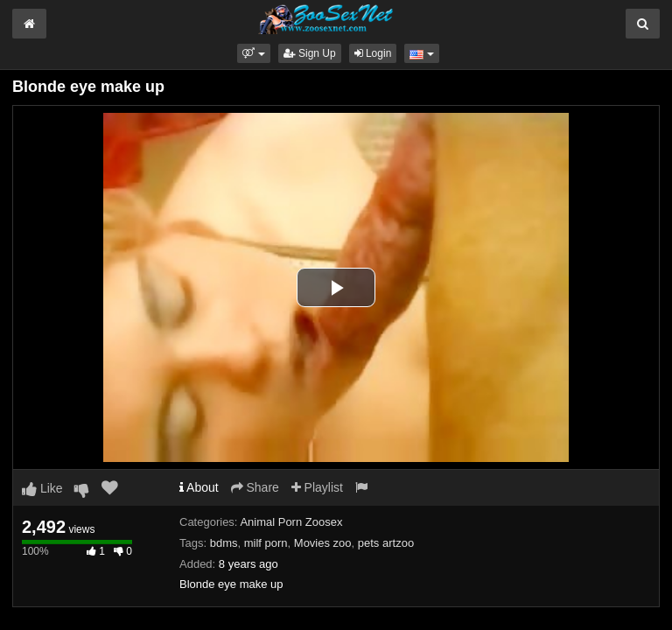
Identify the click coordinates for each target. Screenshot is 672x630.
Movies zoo (323, 543)
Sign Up (310, 53)
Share (255, 487)
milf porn (266, 543)
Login (373, 53)
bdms (224, 543)
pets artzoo (386, 543)
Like (42, 488)
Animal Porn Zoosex (291, 522)
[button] (253, 53)
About (199, 487)
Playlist (317, 487)
